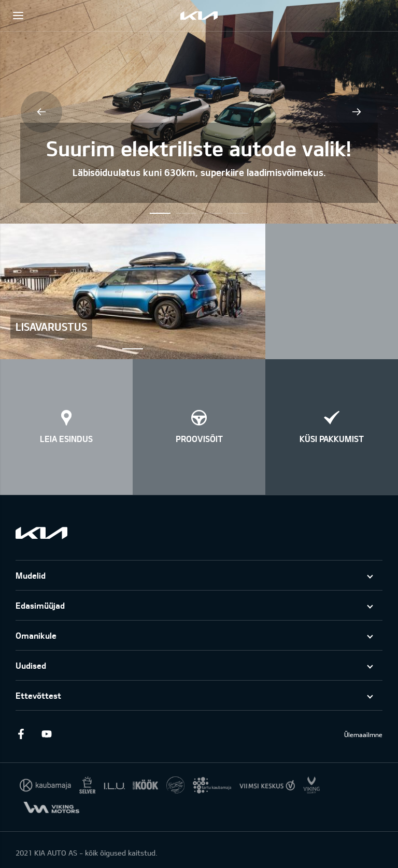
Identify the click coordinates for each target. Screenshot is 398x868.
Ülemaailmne (363, 734)
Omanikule (36, 635)
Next (357, 112)
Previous (41, 112)
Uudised (31, 665)
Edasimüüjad (40, 605)
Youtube (47, 734)
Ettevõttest (38, 695)
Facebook (21, 734)
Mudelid (31, 575)
